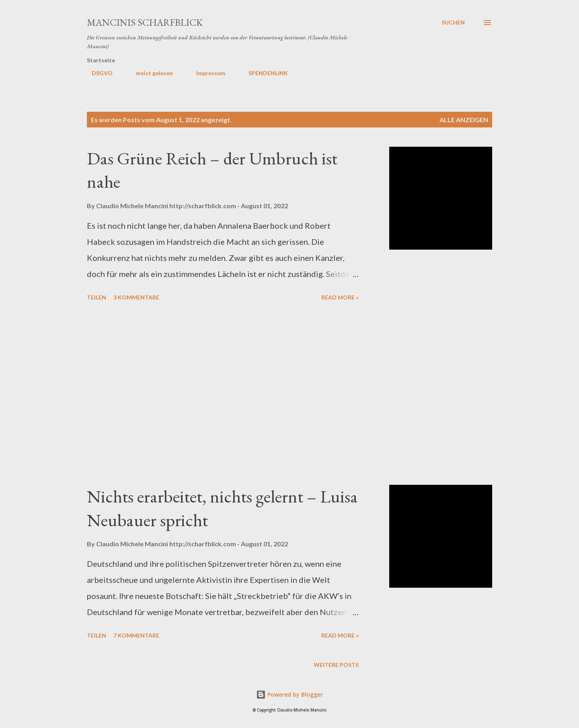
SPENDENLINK (263, 73)
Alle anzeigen (464, 120)
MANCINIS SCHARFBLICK (145, 22)
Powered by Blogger (289, 694)
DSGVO (97, 73)
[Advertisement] (223, 394)
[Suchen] (453, 23)
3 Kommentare (136, 297)
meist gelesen (150, 73)
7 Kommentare (136, 635)
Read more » (340, 297)
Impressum (206, 73)
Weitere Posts (336, 665)
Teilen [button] (96, 297)
